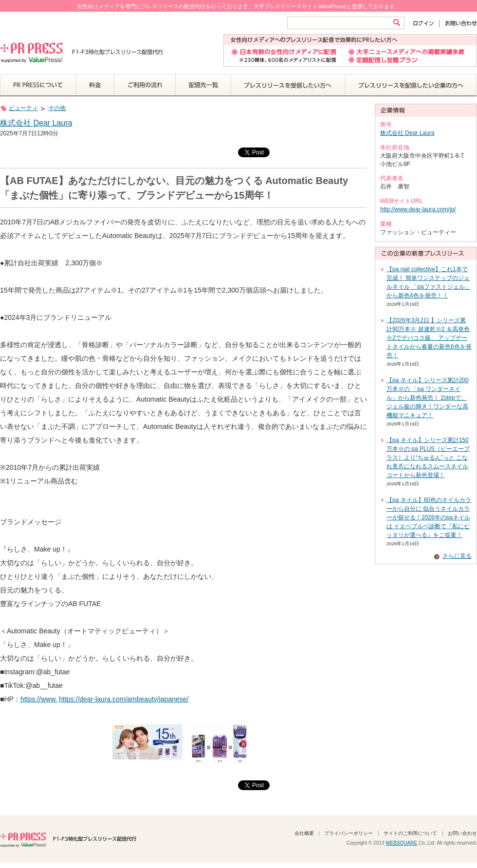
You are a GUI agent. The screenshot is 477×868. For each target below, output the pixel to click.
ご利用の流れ (145, 85)
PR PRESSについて (38, 85)
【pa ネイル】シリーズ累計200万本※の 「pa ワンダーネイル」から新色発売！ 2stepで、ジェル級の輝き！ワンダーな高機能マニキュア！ (428, 398)
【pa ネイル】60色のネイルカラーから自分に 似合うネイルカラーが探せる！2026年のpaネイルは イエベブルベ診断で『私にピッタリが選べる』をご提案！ (429, 517)
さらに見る (457, 556)
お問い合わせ (458, 23)
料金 (95, 85)
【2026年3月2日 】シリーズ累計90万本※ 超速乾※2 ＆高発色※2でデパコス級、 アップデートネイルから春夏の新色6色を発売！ (429, 338)
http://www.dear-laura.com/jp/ (418, 209)
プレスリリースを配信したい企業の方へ (411, 85)
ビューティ (23, 108)
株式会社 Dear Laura (36, 123)
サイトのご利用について (410, 833)
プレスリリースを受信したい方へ (288, 85)
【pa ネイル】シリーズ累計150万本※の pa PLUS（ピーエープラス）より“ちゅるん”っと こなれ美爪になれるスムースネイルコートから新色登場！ (428, 458)
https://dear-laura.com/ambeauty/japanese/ (124, 699)
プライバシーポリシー (349, 833)
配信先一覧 (203, 85)
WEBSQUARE (401, 843)
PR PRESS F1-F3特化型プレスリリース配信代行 (68, 839)
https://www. (39, 699)
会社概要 (304, 833)
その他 (57, 108)
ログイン (426, 23)
